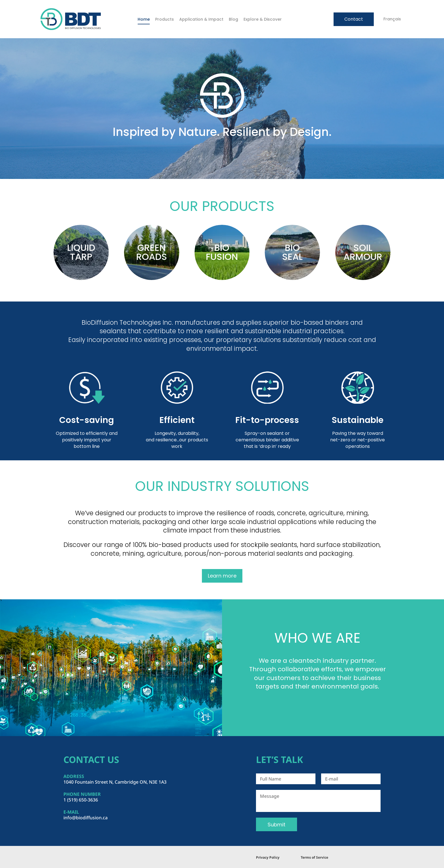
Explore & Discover (263, 19)
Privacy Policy (268, 857)
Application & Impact (201, 19)
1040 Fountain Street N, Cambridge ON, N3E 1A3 (115, 782)
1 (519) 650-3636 (81, 800)
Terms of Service (314, 857)
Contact (354, 19)
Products (165, 19)
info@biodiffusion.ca (86, 818)
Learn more (222, 576)
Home (144, 19)
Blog (233, 19)
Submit (277, 825)
